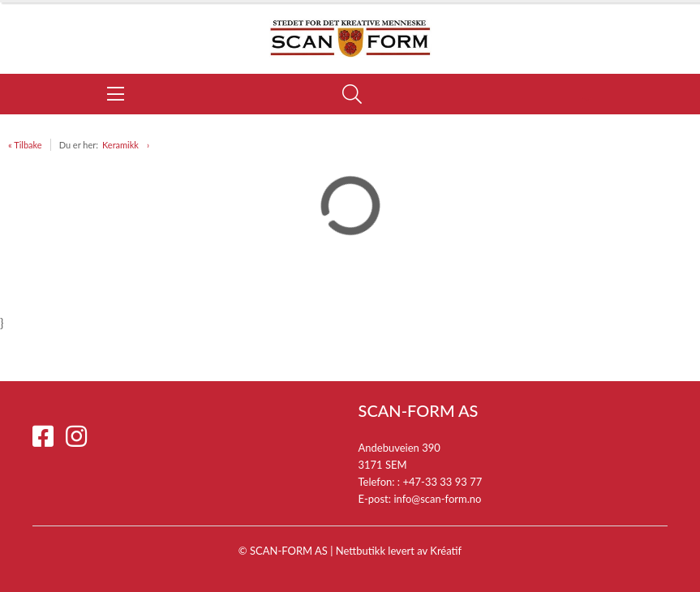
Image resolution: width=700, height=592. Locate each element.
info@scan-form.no (437, 499)
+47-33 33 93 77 (442, 482)
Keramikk (120, 145)
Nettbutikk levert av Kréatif (399, 551)
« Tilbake (25, 145)
